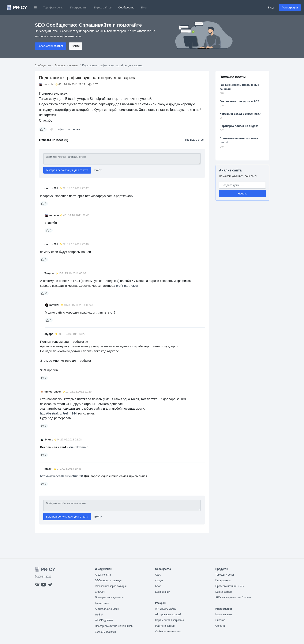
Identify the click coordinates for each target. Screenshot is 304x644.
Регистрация (290, 7)
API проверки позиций (168, 614)
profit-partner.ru (127, 286)
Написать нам (224, 614)
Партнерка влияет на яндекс (239, 126)
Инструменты (79, 7)
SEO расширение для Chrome (233, 598)
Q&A (158, 575)
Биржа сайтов (103, 7)
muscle (49, 84)
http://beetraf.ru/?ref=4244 (59, 413)
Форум (159, 580)
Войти (76, 46)
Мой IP (99, 615)
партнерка (73, 129)
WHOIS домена (104, 620)
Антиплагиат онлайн (107, 609)
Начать (242, 194)
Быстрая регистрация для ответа (67, 170)
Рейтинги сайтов (165, 626)
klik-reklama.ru (79, 447)
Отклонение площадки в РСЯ (240, 101)
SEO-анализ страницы (108, 580)
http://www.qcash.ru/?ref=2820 (62, 476)
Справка (220, 620)
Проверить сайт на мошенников (114, 626)
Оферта (220, 626)
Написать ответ (195, 140)
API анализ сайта (166, 609)
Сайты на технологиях (168, 632)
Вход (271, 7)
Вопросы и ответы (66, 65)
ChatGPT (100, 592)
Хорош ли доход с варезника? (240, 114)
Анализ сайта (230, 170)
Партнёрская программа (170, 620)
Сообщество (126, 7)
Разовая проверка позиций (111, 586)
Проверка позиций (230, 586)
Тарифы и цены (53, 7)
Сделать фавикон (106, 632)
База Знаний (163, 592)
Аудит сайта (102, 603)
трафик (60, 129)
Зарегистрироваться (51, 46)
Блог (144, 7)
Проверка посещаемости (110, 598)
